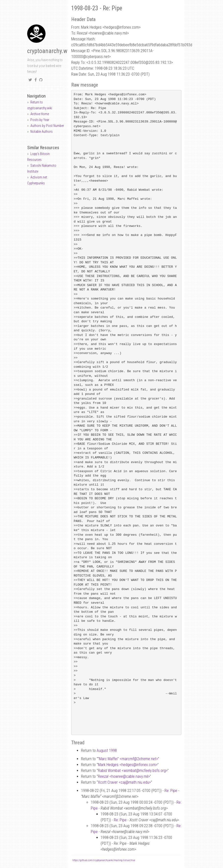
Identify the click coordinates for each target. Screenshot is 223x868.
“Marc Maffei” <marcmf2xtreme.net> (128, 759)
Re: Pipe (171, 791)
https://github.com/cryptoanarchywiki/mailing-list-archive (104, 860)
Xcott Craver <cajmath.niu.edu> (124, 782)
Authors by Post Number (47, 126)
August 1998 (107, 751)
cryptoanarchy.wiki (50, 51)
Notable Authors (41, 132)
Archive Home (40, 114)
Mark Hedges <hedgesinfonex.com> (128, 765)
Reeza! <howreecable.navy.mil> (124, 776)
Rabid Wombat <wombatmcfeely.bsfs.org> (133, 771)
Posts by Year (40, 120)
